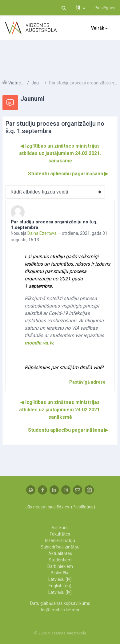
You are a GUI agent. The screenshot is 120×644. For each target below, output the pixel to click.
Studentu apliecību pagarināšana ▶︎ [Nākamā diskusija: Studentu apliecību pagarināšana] (68, 174)
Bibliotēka (60, 573)
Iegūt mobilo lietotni (60, 610)
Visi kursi (60, 528)
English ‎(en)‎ (60, 586)
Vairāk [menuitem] (98, 28)
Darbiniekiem (60, 566)
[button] (64, 8)
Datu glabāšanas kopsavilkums (60, 603)
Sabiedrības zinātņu (60, 547)
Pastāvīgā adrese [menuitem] (87, 382)
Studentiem (60, 560)
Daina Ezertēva (42, 233)
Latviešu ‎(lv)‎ (60, 579)
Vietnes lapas (16, 83)
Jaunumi (37, 83)
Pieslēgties (105, 8)
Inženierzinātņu (60, 540)
